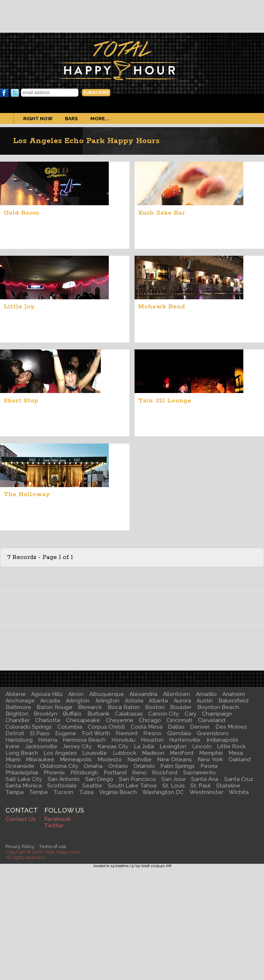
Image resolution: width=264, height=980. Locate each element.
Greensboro (213, 733)
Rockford (165, 773)
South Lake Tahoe (133, 786)
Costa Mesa (147, 727)
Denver (200, 727)
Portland (115, 773)
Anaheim (234, 694)
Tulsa (86, 792)
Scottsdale (62, 786)
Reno (139, 773)
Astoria (134, 701)
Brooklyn (46, 714)
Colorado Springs (29, 727)
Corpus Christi (106, 727)
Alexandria (143, 694)
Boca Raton (124, 707)
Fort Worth (96, 733)
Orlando (144, 766)
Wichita (239, 792)
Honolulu (123, 740)
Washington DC (163, 792)
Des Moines (231, 727)
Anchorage (20, 701)
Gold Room (21, 213)
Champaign (217, 714)
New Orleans (174, 760)
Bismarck (90, 707)
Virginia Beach (118, 792)
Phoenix (54, 773)
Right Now (38, 118)
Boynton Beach (218, 707)
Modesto (110, 760)
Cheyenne (120, 720)
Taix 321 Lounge (165, 401)
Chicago (150, 720)
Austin (205, 701)
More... (100, 118)
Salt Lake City (24, 779)
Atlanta (158, 701)
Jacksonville (41, 746)
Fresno (152, 733)
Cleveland (212, 720)
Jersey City (77, 746)
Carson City (164, 714)
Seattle (92, 786)
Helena (48, 740)
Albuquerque (107, 694)
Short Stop (21, 401)
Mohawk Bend (162, 307)
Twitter (15, 93)
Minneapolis (76, 760)
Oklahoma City (59, 766)
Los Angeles (60, 753)
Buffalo (72, 714)
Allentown (176, 694)
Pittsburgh (84, 773)
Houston (152, 740)
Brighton (17, 714)
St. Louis (174, 786)
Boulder (181, 707)
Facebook (4, 93)
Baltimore (18, 707)
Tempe (38, 792)
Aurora (182, 701)
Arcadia (50, 701)
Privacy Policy (20, 847)
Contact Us (20, 819)
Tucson (63, 792)
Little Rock (231, 746)
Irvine (13, 746)
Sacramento (199, 773)
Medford (181, 753)
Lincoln (202, 746)
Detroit (15, 733)
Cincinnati (179, 720)
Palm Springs (178, 766)
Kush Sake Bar (162, 213)
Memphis (211, 753)
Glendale (179, 733)
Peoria (209, 766)
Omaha (93, 766)
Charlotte (48, 720)
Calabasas (129, 714)
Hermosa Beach (84, 740)
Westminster (207, 792)
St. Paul (200, 786)
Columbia (70, 727)
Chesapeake (83, 720)
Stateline (228, 786)
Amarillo (206, 694)
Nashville (139, 760)
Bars (71, 118)
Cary (191, 714)
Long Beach (22, 753)
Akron (76, 694)
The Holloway (27, 494)
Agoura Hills (47, 694)
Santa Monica (24, 786)
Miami (13, 760)
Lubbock (125, 753)
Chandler (18, 720)
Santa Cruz (239, 779)
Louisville (95, 753)
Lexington (173, 746)
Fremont (127, 733)
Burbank (98, 714)
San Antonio (64, 779)
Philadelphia (22, 773)
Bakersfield (233, 701)
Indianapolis (222, 740)
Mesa (236, 753)
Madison (153, 753)
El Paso (40, 733)
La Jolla (144, 746)
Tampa (15, 792)
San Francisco (137, 779)
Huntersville (185, 740)
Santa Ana (205, 779)
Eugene (66, 733)
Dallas (176, 727)
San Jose (174, 779)
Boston (155, 707)
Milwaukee (40, 760)
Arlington (78, 701)
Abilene (16, 694)
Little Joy (19, 307)
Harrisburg (19, 740)
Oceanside (20, 766)
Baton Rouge (55, 707)
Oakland (240, 760)
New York (210, 760)
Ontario (118, 766)
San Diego (99, 779)
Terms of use (53, 847)
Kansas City (113, 746)
